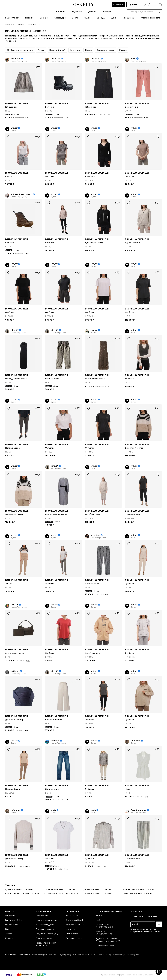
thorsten (55, 741)
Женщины (61, 12)
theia (53, 810)
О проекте (10, 916)
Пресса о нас (11, 925)
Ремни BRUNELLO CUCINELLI (137, 894)
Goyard (62, 955)
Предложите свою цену (47, 934)
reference (135, 741)
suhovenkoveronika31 (22, 194)
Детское (92, 12)
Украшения (129, 18)
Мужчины (77, 12)
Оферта (121, 975)
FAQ (98, 920)
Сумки (114, 18)
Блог (7, 929)
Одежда (101, 18)
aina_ (133, 59)
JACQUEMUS (71, 955)
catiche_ (15, 671)
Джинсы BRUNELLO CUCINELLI (99, 889)
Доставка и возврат (45, 929)
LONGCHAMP (91, 955)
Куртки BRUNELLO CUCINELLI (98, 894)
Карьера (9, 938)
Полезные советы (44, 938)
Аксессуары (60, 18)
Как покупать (42, 916)
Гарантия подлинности (46, 920)
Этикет (8, 934)
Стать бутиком (73, 934)
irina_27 (15, 330)
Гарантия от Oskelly (14, 920)
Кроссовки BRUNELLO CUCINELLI (61, 894)
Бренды (44, 18)
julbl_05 (15, 605)
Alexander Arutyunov (120, 955)
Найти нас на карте (105, 946)
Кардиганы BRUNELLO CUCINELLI (22, 894)
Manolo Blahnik (104, 955)
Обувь (87, 18)
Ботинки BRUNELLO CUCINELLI (138, 889)
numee (94, 330)
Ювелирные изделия (151, 18)
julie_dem (95, 535)
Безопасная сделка (45, 925)
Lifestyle (107, 12)
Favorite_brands (139, 810)
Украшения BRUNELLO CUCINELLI (61, 889)
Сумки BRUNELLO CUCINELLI (20, 889)
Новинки (30, 18)
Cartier (81, 955)
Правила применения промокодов (46, 944)
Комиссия (70, 929)
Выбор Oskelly (12, 18)
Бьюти (75, 18)
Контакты (100, 916)
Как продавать (73, 916)
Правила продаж (108, 975)
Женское (10, 24)
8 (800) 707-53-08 (104, 927)
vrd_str (14, 128)
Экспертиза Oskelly (75, 920)
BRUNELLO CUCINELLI (17, 103)
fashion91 (16, 59)
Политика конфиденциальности (139, 975)
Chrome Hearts (37, 955)
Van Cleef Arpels (51, 955)
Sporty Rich (135, 955)
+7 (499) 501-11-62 (104, 934)
